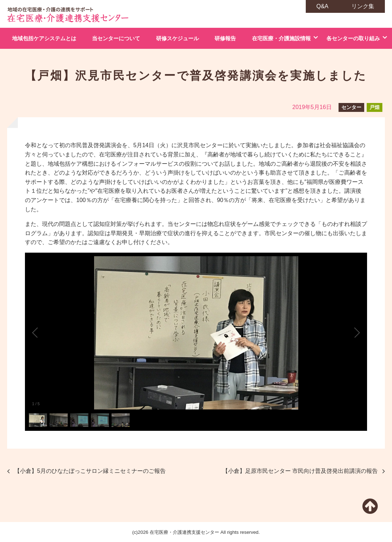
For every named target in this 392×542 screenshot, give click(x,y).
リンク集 (363, 6)
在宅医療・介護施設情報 (281, 38)
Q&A (323, 6)
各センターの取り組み (353, 38)
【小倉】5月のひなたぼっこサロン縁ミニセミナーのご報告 (90, 471)
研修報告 (225, 38)
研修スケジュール (177, 38)
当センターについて (116, 38)
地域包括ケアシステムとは (44, 38)
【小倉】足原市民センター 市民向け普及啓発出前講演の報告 (300, 471)
